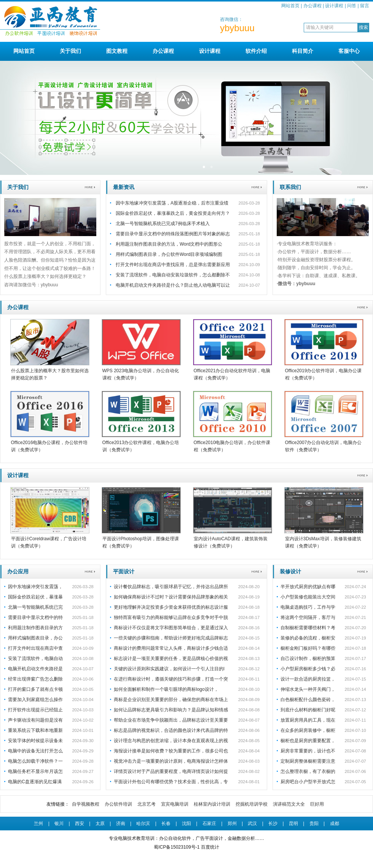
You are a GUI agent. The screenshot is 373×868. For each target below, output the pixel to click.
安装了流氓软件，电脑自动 (35, 659)
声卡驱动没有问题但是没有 (35, 720)
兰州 (38, 824)
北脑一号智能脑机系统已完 (35, 607)
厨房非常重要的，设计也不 (308, 751)
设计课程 (334, 6)
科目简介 (303, 51)
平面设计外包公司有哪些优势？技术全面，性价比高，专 (171, 782)
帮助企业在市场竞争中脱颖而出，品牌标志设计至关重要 (171, 720)
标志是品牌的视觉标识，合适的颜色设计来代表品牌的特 (171, 730)
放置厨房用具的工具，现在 (308, 720)
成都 (335, 824)
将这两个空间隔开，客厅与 (308, 617)
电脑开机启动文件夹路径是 (35, 669)
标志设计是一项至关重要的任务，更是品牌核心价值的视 (171, 659)
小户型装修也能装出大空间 (308, 597)
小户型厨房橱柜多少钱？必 (308, 669)
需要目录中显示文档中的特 (35, 617)
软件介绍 (256, 51)
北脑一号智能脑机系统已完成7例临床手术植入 (163, 224)
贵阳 (314, 824)
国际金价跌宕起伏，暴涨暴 (35, 597)
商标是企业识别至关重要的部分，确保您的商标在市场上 (171, 700)
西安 (80, 824)
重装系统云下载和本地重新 (35, 730)
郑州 (232, 824)
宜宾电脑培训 (175, 804)
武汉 (252, 824)
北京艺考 (147, 804)
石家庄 (209, 824)
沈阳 (186, 824)
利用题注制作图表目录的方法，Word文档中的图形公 (169, 244)
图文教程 (117, 51)
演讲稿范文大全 (289, 804)
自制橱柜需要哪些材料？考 (308, 628)
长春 (166, 824)
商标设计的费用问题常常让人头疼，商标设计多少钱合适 (171, 648)
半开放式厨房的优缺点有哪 (308, 587)
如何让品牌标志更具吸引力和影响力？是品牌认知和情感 (171, 710)
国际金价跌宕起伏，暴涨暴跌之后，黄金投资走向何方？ (173, 213)
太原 (100, 824)
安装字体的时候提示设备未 (35, 741)
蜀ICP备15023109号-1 (177, 847)
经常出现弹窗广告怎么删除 (35, 679)
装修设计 (290, 571)
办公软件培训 (118, 804)
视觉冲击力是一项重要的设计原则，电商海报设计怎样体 (171, 761)
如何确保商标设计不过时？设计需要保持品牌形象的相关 (171, 597)
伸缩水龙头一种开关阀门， (308, 689)
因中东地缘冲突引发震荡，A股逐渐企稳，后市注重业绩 (172, 203)
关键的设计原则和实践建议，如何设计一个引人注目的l (169, 669)
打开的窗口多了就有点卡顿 (35, 689)
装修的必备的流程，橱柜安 (308, 638)
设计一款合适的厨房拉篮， (308, 679)
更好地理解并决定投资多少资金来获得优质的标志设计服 (171, 607)
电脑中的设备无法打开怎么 (35, 751)
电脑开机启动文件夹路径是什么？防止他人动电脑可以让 (173, 285)
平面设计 (124, 571)
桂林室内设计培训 (212, 804)
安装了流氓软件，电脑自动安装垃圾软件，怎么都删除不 (173, 275)
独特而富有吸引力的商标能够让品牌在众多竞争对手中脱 (171, 617)
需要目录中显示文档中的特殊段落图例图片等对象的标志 (173, 234)
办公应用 (18, 571)
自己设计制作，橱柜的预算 (308, 659)
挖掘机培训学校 (252, 804)
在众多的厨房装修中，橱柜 (308, 730)
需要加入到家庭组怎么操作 (35, 700)
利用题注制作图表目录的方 (35, 628)
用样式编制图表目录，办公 (35, 638)
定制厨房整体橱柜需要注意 (308, 761)
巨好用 (317, 804)
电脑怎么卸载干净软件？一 (35, 761)
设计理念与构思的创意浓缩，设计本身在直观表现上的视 (171, 741)
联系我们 (290, 187)
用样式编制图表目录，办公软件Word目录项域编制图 (169, 254)
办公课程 (312, 6)
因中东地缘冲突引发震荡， (35, 587)
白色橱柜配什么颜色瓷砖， (308, 700)
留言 (365, 6)
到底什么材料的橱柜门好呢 (308, 710)
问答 (352, 6)
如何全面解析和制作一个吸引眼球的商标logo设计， (166, 689)
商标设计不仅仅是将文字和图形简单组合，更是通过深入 (171, 628)
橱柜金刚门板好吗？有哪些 (308, 648)
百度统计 (210, 847)
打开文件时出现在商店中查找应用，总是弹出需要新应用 (173, 265)
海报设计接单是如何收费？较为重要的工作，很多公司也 (171, 751)
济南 (121, 824)
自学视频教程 (86, 804)
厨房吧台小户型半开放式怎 (308, 782)
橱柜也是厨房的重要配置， (308, 741)
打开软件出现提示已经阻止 (35, 710)
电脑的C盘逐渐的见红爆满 (35, 782)
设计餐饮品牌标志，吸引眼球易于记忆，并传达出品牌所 (171, 587)
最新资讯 (124, 187)
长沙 (273, 824)
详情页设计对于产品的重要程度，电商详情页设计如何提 (171, 771)
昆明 (293, 824)
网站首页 (290, 6)
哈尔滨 (143, 824)
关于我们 (70, 51)
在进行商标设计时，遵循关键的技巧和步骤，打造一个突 (171, 679)
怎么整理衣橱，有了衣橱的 (308, 771)
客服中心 (349, 51)
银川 (59, 824)
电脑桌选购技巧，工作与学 (308, 607)
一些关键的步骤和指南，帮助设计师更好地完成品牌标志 (171, 638)
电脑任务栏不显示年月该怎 (35, 771)
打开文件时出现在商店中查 (35, 648)
